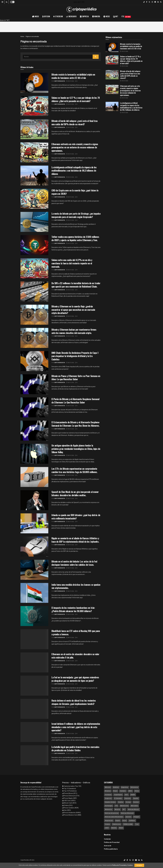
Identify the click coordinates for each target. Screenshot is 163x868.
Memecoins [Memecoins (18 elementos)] (124, 806)
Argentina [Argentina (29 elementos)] (125, 787)
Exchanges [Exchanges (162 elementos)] (109, 806)
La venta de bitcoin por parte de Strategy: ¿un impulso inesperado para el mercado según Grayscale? (76, 215)
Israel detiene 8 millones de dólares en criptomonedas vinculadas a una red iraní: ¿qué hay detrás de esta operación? (76, 727)
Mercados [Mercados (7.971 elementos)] (134, 806)
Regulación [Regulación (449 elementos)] (109, 821)
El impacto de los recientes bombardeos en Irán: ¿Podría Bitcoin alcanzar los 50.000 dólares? (73, 609)
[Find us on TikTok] (144, 2)
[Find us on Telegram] (155, 2)
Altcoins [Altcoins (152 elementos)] (108, 787)
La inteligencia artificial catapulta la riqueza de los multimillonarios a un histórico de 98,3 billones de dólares (74, 171)
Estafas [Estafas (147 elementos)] (121, 802)
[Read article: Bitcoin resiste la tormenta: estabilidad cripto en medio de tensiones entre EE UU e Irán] (112, 47)
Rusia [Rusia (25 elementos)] (124, 821)
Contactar (107, 839)
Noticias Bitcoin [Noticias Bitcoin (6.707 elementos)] (133, 809)
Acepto (139, 865)
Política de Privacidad (112, 842)
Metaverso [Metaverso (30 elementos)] (109, 809)
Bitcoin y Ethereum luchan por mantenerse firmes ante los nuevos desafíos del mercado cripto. (74, 331)
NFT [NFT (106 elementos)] (124, 809)
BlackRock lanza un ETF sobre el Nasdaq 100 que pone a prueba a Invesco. (76, 633)
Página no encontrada (32, 37)
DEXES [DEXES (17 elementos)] (133, 795)
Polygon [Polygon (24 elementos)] (136, 817)
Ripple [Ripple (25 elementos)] (118, 821)
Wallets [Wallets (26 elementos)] (114, 828)
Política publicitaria (111, 849)
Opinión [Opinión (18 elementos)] (128, 817)
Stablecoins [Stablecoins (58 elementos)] (117, 824)
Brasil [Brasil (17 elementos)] (115, 791)
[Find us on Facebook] (147, 2)
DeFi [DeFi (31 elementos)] (126, 795)
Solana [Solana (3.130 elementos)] (107, 824)
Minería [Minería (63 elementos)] (117, 809)
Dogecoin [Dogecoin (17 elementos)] (108, 798)
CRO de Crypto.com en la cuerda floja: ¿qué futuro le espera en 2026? (75, 192)
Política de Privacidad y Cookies (122, 865)
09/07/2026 (70, 81)
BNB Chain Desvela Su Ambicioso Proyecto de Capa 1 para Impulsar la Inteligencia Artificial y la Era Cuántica (75, 356)
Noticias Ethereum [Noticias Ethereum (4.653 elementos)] (127, 813)
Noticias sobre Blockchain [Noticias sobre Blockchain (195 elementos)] (114, 817)
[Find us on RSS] (161, 2)
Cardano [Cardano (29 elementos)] (123, 791)
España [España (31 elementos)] (136, 798)
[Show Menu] (2, 2)
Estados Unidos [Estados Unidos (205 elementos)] (110, 802)
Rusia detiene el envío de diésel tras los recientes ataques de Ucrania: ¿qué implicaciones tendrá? (74, 702)
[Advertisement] (81, 26)
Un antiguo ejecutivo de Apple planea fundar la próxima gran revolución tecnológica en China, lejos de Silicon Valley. (76, 449)
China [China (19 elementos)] (137, 791)
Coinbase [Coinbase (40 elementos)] (108, 795)
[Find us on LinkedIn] (158, 2)
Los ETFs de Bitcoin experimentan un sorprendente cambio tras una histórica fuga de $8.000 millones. (74, 470)
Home (22, 37)
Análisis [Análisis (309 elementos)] (116, 787)
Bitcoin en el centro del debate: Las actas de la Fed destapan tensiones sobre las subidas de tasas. (74, 563)
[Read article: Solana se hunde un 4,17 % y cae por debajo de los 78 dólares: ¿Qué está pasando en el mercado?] (112, 60)
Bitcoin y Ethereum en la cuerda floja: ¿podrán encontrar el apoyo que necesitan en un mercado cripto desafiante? (73, 310)
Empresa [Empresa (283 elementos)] (128, 798)
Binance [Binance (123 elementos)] (108, 791)
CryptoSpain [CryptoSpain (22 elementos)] (118, 795)
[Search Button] (7, 2)
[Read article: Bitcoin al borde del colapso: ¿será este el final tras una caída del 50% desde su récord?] (112, 75)
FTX (126, 16)
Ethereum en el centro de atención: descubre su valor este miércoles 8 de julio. (75, 656)
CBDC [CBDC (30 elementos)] (130, 791)
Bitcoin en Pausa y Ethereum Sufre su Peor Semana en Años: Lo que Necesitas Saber (76, 378)
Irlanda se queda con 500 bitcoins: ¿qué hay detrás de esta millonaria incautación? (76, 517)
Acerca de (108, 846)
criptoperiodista (60, 81)
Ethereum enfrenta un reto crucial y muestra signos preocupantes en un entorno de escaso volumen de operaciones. (75, 147)
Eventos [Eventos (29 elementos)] (136, 802)
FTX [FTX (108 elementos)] (116, 806)
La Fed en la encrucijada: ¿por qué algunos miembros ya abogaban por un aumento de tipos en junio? (75, 679)
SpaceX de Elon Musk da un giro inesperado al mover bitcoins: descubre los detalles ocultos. (75, 493)
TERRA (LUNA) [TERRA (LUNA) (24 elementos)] (128, 824)
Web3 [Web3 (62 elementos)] (121, 828)
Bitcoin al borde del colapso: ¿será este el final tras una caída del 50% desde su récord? (75, 122)
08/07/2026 (70, 363)
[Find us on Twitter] (149, 2)
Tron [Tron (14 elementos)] (137, 824)
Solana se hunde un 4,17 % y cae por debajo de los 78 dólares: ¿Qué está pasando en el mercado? (76, 99)
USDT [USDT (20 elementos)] (107, 828)
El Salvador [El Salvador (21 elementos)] (118, 798)
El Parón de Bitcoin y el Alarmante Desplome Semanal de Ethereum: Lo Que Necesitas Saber (75, 401)
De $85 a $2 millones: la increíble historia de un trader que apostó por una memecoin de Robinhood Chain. (76, 285)
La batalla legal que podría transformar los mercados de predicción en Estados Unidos (75, 749)
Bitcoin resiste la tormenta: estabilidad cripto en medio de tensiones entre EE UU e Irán (73, 76)
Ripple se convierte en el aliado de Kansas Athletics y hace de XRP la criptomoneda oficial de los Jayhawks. (75, 540)
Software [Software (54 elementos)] (132, 821)
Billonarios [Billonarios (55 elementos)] (134, 787)
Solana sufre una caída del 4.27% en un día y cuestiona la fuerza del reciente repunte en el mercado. (72, 263)
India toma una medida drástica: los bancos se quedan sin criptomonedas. (76, 586)
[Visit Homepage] (81, 9)
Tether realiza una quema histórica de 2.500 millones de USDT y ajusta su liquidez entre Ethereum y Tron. (75, 238)
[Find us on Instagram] (152, 2)
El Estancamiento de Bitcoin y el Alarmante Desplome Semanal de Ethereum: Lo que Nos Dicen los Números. (76, 424)
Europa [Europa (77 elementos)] (128, 802)
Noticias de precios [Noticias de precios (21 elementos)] (112, 813)
